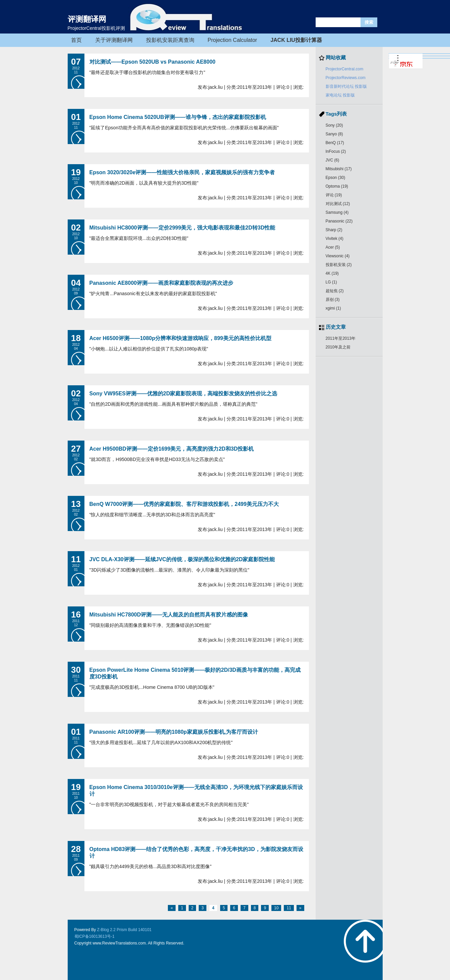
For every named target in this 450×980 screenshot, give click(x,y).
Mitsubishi (339, 169)
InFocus (336, 151)
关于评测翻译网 (114, 40)
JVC (333, 160)
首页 (76, 40)
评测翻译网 (87, 19)
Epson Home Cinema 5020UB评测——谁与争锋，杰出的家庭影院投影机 (178, 117)
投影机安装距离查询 (170, 40)
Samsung (337, 212)
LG (331, 282)
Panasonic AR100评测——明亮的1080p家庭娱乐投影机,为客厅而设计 (174, 732)
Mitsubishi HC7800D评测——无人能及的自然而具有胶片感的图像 (169, 615)
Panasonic (339, 221)
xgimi (333, 308)
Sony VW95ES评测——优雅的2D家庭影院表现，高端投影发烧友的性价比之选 (183, 394)
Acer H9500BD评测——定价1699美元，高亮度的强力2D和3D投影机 (172, 449)
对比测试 (338, 204)
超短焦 (335, 291)
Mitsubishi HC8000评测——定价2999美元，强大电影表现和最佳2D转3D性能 (182, 228)
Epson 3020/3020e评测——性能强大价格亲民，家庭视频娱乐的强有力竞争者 (182, 172)
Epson (336, 178)
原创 (333, 300)
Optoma (337, 186)
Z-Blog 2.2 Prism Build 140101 (124, 930)
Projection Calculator (233, 40)
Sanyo (334, 134)
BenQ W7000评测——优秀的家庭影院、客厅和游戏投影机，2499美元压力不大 (184, 504)
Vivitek (335, 239)
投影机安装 (339, 265)
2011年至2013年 (341, 338)
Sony (334, 125)
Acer (333, 247)
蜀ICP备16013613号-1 (94, 936)
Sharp (334, 230)
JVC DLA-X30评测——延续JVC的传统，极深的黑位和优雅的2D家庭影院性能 (182, 559)
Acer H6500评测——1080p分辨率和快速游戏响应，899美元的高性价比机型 (180, 338)
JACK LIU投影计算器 (296, 40)
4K (332, 273)
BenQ (335, 143)
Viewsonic (338, 256)
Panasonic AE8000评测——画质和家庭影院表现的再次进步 (162, 283)
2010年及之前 (338, 347)
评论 (334, 195)
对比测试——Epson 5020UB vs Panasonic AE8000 (152, 62)
